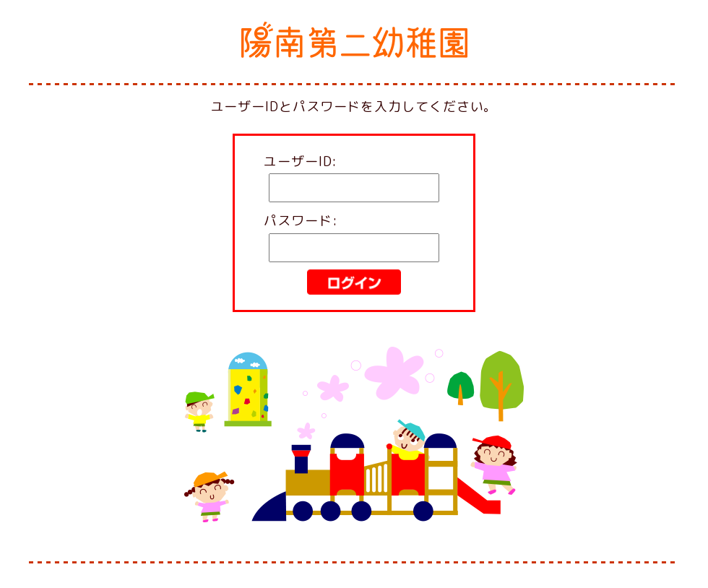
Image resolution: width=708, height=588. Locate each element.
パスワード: (301, 221)
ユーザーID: (301, 161)
